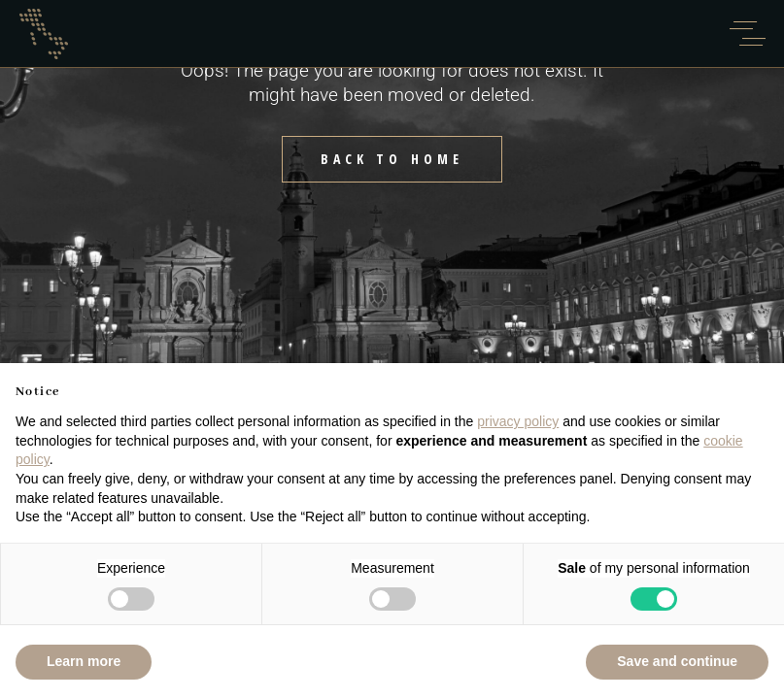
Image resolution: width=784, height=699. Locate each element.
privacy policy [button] (518, 421)
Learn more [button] (84, 661)
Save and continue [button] (677, 661)
